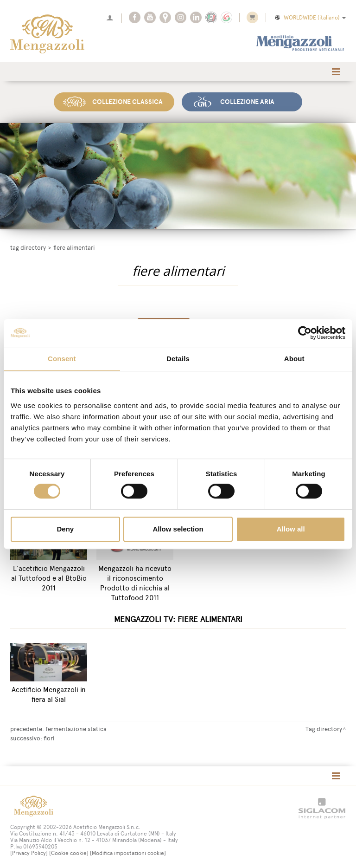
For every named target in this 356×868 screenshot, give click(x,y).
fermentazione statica (76, 729)
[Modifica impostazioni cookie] (128, 853)
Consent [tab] (62, 359)
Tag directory (28, 248)
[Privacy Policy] (29, 853)
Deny (65, 529)
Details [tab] (178, 359)
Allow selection (178, 529)
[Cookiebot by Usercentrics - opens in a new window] (305, 333)
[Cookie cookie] (69, 853)
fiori (49, 738)
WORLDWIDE (310, 18)
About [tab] (294, 359)
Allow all (291, 529)
